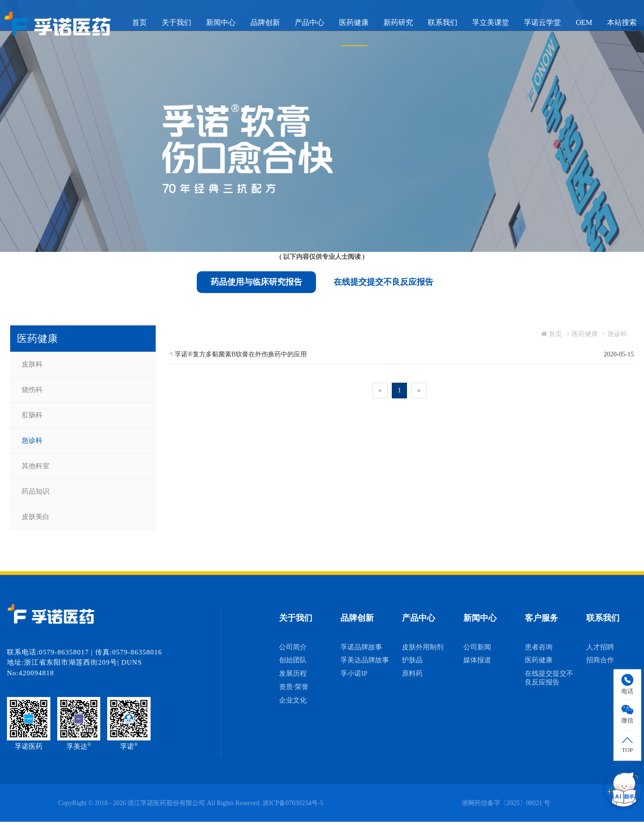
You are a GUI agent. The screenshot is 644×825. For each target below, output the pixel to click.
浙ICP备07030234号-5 (293, 803)
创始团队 (293, 660)
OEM (584, 22)
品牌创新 (265, 22)
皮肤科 (32, 364)
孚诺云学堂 (542, 22)
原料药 (412, 673)
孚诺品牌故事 (361, 647)
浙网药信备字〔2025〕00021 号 (506, 803)
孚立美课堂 (491, 22)
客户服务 (541, 618)
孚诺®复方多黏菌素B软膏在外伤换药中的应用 (241, 354)
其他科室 (36, 466)
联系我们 (443, 22)
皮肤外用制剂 (423, 647)
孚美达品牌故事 (365, 660)
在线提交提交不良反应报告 (383, 282)
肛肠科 (32, 415)
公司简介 (293, 647)
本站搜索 (622, 22)
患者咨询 (539, 647)
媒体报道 (477, 660)
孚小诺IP (354, 673)
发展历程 (293, 673)
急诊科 (32, 440)
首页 (140, 22)
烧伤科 (32, 390)
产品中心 (310, 22)
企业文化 (293, 700)
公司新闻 (477, 647)
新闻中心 (221, 22)
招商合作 (600, 660)
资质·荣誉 (294, 687)
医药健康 (354, 22)
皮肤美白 (36, 517)
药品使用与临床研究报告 (256, 282)
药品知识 (36, 491)
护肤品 (412, 660)
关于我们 (176, 22)
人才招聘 (600, 647)
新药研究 (398, 22)
